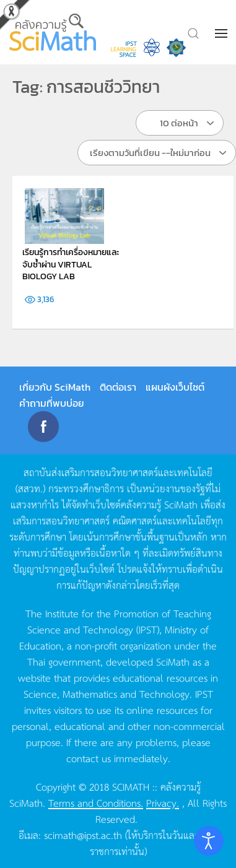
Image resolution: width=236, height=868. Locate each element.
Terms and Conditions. (96, 802)
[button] (222, 33)
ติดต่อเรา (118, 387)
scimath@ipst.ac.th (83, 835)
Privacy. (163, 802)
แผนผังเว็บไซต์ (175, 387)
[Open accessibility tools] (209, 841)
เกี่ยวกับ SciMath (55, 387)
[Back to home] (54, 32)
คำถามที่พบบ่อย (52, 403)
